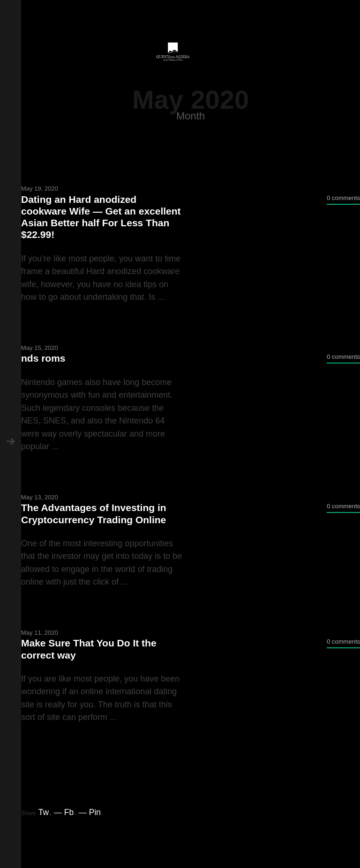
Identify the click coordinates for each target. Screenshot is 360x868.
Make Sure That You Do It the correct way (89, 649)
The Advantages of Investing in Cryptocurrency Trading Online (94, 513)
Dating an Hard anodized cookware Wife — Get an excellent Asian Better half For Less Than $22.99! (101, 217)
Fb (70, 812)
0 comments (343, 198)
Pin (96, 812)
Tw (45, 812)
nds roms (43, 358)
